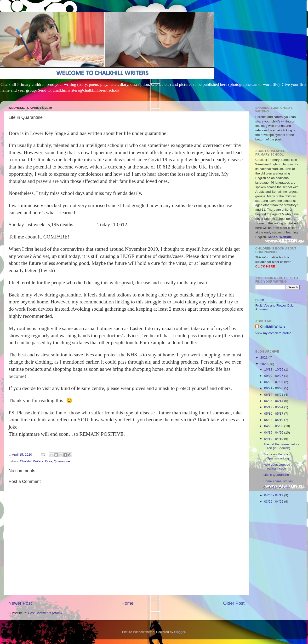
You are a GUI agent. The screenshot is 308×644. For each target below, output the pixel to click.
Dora (48, 461)
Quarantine (62, 461)
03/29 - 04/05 (274, 502)
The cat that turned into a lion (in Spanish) (281, 446)
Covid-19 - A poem (277, 487)
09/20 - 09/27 (274, 376)
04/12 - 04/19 (274, 439)
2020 (264, 364)
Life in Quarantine (276, 475)
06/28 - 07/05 (274, 382)
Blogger (180, 632)
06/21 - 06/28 (274, 388)
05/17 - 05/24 (274, 407)
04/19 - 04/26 (274, 432)
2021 (264, 357)
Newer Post (20, 603)
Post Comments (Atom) (45, 613)
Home (127, 603)
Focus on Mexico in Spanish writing (277, 456)
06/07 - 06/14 (274, 401)
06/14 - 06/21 (274, 395)
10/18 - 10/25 (274, 369)
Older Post (234, 603)
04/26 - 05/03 (274, 426)
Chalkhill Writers (31, 461)
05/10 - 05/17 (274, 414)
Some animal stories (278, 481)
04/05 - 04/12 (274, 495)
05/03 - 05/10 (274, 420)
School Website (280, 237)
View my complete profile (273, 333)
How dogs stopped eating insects (277, 467)
